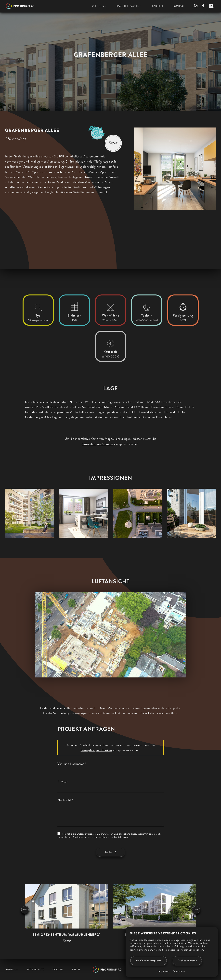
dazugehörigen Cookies (97, 444)
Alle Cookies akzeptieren (149, 961)
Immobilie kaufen (128, 6)
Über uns (98, 6)
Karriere (158, 6)
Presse (76, 969)
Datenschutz (179, 971)
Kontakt (179, 6)
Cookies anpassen (187, 961)
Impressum (164, 971)
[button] (29, 513)
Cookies (58, 969)
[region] (65, 202)
